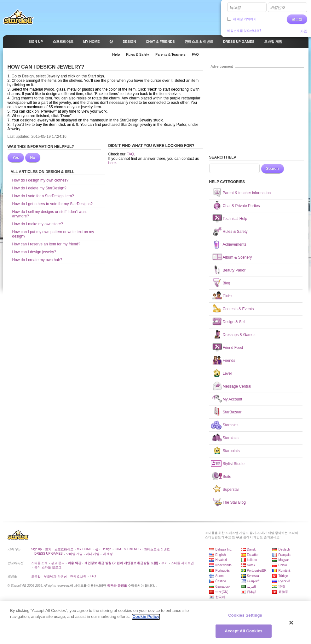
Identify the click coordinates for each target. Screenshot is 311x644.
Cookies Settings (245, 618)
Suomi (220, 576)
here (112, 163)
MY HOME (84, 549)
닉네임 (235, 8)
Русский (284, 581)
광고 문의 (58, 563)
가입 (304, 31)
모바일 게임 (74, 554)
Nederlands (224, 565)
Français (285, 555)
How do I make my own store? (38, 224)
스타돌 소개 (40, 563)
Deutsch (284, 549)
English (221, 555)
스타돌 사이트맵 (182, 563)
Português (223, 571)
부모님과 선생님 (55, 577)
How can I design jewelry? (34, 252)
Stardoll (18, 17)
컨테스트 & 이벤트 (157, 549)
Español (253, 555)
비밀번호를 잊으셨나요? (244, 31)
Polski (283, 565)
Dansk (251, 549)
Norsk (251, 565)
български (223, 587)
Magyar (284, 560)
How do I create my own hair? (37, 260)
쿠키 (164, 563)
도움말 (36, 577)
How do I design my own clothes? (40, 180)
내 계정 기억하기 (245, 19)
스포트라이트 (64, 549)
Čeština (221, 581)
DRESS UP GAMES (49, 554)
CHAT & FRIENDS (128, 549)
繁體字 (283, 592)
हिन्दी (282, 587)
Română (285, 571)
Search (273, 169)
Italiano (252, 560)
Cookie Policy (146, 619)
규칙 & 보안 (78, 577)
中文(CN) (222, 592)
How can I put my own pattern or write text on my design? (53, 234)
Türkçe (283, 576)
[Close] (291, 625)
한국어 (220, 597)
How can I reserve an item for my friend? (46, 244)
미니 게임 (92, 554)
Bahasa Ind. (224, 549)
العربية (251, 587)
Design (106, 549)
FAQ (130, 154)
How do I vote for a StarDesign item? (43, 196)
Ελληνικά (253, 581)
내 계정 (108, 554)
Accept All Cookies (244, 634)
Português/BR (257, 571)
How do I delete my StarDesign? (39, 188)
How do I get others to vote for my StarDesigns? (52, 204)
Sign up (37, 549)
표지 (48, 549)
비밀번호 (278, 8)
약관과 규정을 (118, 586)
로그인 (297, 19)
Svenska (253, 576)
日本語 (252, 592)
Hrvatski (221, 560)
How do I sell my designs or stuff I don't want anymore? (50, 214)
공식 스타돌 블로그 (48, 567)
